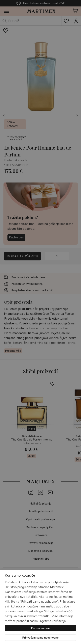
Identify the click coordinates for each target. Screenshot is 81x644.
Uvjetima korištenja (52, 621)
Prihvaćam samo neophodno (40, 638)
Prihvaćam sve (40, 628)
